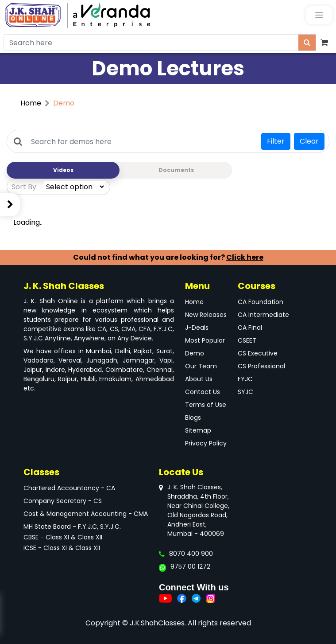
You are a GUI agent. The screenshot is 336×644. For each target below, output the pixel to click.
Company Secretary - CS (63, 501)
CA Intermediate (263, 315)
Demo (195, 353)
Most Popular (205, 340)
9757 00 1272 (190, 566)
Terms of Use (206, 405)
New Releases (206, 315)
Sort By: (25, 187)
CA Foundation (261, 302)
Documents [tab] (176, 170)
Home (31, 103)
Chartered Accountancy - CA (69, 488)
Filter (276, 141)
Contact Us (203, 392)
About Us (199, 379)
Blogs (193, 418)
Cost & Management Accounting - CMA (86, 514)
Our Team (201, 366)
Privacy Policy (206, 443)
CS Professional (261, 366)
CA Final (250, 328)
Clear (309, 141)
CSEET (247, 340)
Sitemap (198, 430)
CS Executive (258, 353)
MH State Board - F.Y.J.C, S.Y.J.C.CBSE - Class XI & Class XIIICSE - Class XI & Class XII (72, 537)
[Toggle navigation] (319, 15)
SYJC (245, 392)
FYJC (245, 379)
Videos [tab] (63, 170)
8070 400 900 (191, 554)
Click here (245, 257)
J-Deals (197, 328)
